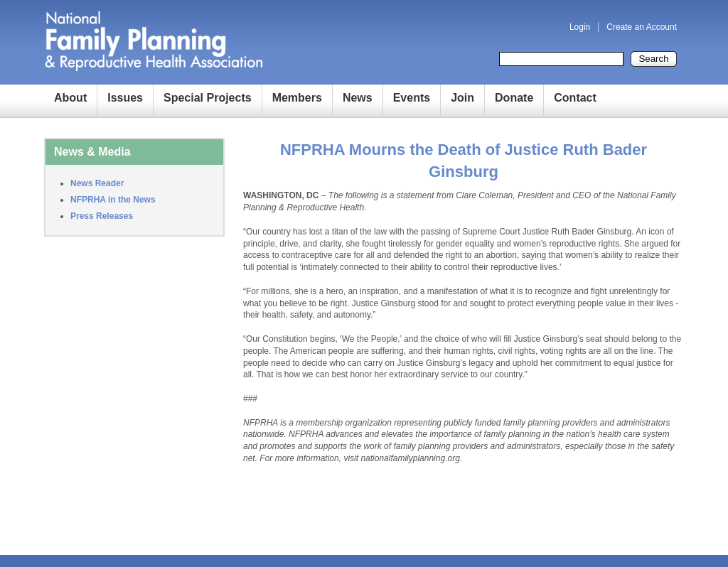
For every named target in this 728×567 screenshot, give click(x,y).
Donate (514, 98)
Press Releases (102, 216)
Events (412, 98)
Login (580, 27)
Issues (125, 98)
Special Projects (208, 98)
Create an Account (642, 27)
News (358, 98)
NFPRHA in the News (113, 200)
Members (297, 98)
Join (462, 98)
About (70, 98)
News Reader (97, 183)
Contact (575, 98)
